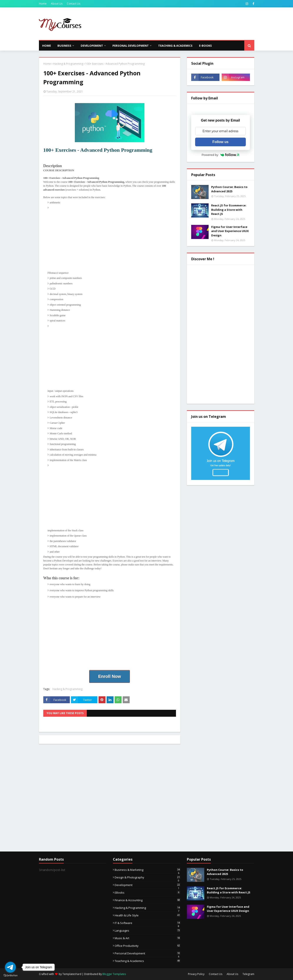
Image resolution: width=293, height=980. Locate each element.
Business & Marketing (147, 870)
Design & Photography (147, 877)
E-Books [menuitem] (205, 46)
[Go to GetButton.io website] (10, 976)
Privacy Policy (196, 974)
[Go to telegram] (10, 967)
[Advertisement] (175, 24)
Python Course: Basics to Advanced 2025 (229, 189)
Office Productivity (147, 946)
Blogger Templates (114, 974)
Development (147, 885)
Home (43, 4)
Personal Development (147, 953)
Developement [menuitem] (92, 46)
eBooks (147, 893)
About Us (57, 4)
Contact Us (74, 4)
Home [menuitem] (47, 46)
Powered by (221, 155)
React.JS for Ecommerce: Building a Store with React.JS (229, 210)
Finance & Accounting (147, 900)
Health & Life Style (147, 915)
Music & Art (147, 938)
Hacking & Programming (68, 64)
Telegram (248, 974)
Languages (147, 931)
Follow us (221, 142)
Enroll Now (109, 676)
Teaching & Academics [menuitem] (175, 46)
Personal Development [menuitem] (131, 46)
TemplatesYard (72, 974)
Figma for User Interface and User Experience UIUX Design (230, 231)
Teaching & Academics (147, 961)
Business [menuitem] (64, 46)
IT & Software (147, 923)
